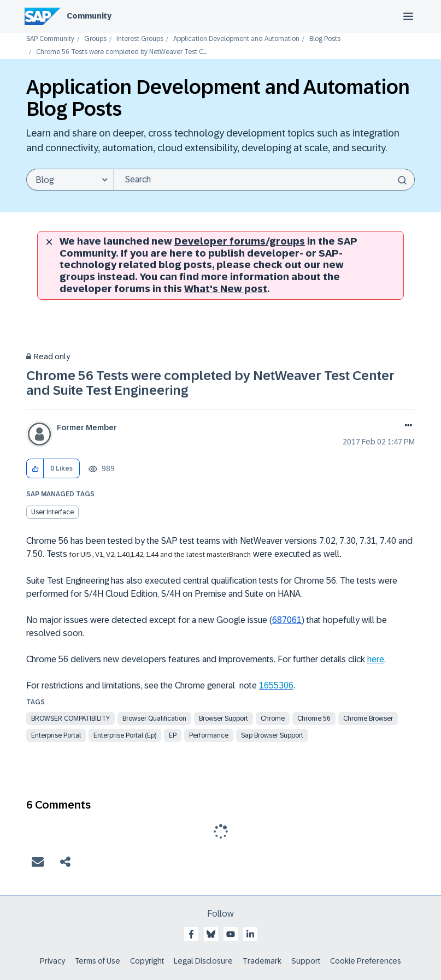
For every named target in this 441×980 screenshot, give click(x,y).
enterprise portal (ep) (125, 735)
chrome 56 (314, 718)
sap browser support (272, 735)
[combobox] (264, 180)
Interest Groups (140, 39)
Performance (209, 735)
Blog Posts (325, 39)
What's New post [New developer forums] (226, 289)
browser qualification (154, 718)
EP (173, 735)
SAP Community (50, 39)
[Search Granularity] (70, 180)
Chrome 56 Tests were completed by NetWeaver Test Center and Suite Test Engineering (210, 382)
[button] (35, 469)
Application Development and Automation (236, 39)
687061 (287, 620)
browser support (224, 718)
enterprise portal (56, 735)
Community (89, 16)
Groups (95, 39)
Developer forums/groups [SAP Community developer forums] (240, 241)
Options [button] (406, 426)
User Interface (52, 512)
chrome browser (368, 718)
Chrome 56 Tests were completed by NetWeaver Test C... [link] (121, 52)
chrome (273, 718)
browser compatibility (70, 718)
